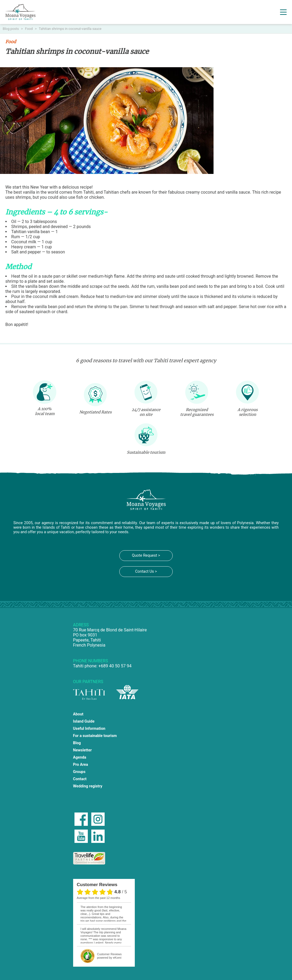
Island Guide (84, 721)
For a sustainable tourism (95, 736)
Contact (80, 779)
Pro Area (81, 765)
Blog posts (11, 29)
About (78, 714)
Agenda (80, 757)
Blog (77, 743)
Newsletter (82, 750)
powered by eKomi (109, 956)
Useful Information (89, 729)
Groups (79, 772)
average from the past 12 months (98, 898)
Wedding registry (88, 786)
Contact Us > (146, 571)
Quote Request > (146, 555)
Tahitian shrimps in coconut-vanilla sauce (70, 29)
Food (29, 29)
